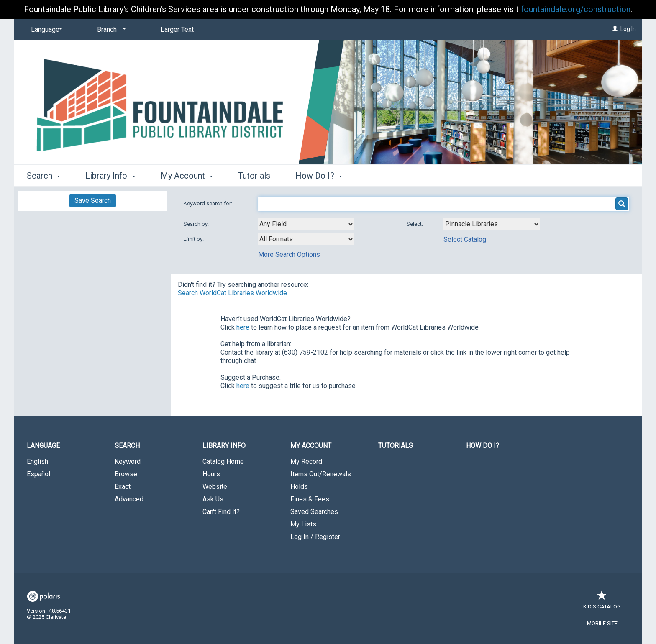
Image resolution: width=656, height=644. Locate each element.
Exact (123, 487)
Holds (299, 487)
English (37, 461)
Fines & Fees (310, 499)
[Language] (45, 30)
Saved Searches (314, 512)
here (243, 327)
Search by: (197, 224)
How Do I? (483, 446)
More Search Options (289, 254)
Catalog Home (223, 461)
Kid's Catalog (602, 602)
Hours (211, 474)
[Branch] (110, 30)
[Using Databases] (492, 224)
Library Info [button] (110, 176)
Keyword (128, 461)
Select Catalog (465, 239)
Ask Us (213, 499)
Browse (126, 474)
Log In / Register (315, 537)
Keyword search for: (209, 203)
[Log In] (615, 29)
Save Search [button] (93, 201)
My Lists (303, 524)
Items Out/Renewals (321, 474)
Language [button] (43, 446)
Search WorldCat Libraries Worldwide (232, 293)
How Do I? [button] (319, 176)
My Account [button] (187, 176)
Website (215, 487)
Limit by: (194, 239)
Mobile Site (602, 623)
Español (38, 474)
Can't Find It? (221, 512)
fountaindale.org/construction (576, 9)
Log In (628, 29)
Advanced (129, 499)
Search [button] (44, 176)
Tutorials (254, 176)
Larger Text (177, 29)
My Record (306, 461)
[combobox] (306, 224)
